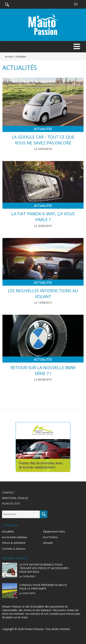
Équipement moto (54, 531)
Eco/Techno (50, 537)
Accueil (9, 57)
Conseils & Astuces (14, 549)
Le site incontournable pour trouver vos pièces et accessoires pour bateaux (44, 568)
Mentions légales (15, 498)
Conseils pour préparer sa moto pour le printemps (43, 587)
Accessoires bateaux (15, 537)
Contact (8, 492)
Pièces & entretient (14, 543)
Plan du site (11, 503)
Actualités (43, 129)
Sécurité (48, 543)
